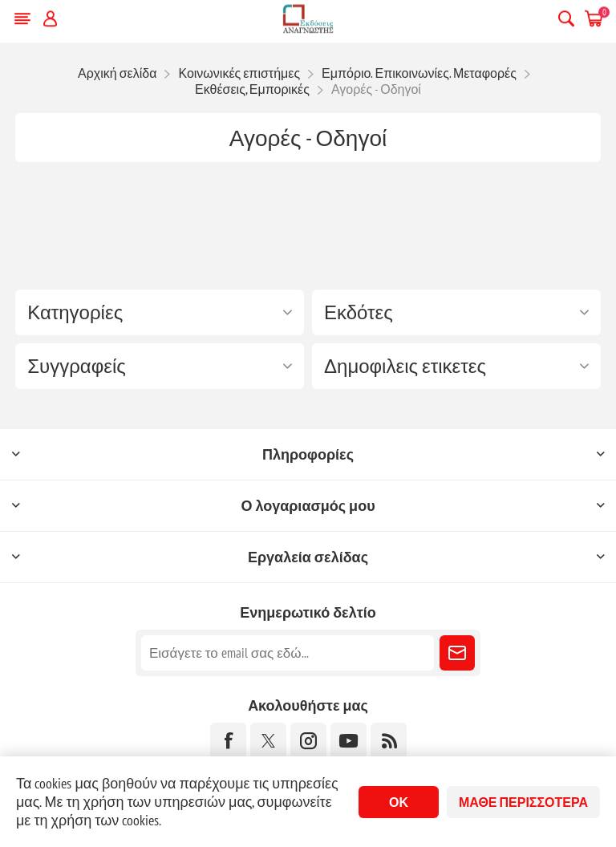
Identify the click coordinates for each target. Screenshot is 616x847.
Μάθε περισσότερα (523, 802)
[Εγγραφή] (288, 653)
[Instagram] (308, 741)
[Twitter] (268, 741)
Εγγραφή (457, 653)
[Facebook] (228, 741)
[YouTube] (349, 741)
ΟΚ (399, 802)
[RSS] (389, 741)
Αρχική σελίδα (117, 73)
